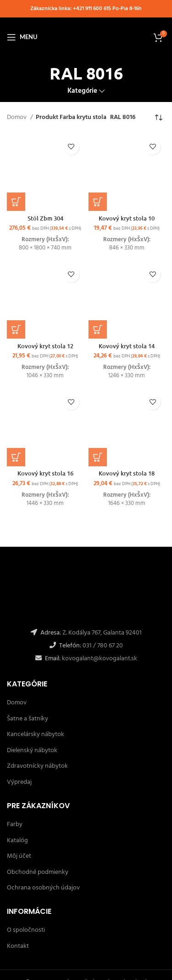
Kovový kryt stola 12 (45, 346)
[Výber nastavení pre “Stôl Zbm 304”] (16, 202)
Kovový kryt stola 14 (127, 346)
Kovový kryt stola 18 (127, 473)
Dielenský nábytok (32, 751)
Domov (17, 118)
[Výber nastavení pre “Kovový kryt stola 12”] (16, 329)
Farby (15, 824)
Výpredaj (19, 782)
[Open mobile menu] (22, 37)
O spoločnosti (26, 930)
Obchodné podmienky (38, 872)
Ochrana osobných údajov (43, 888)
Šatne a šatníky (28, 719)
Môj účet (19, 856)
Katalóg (17, 841)
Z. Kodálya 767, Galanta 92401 (102, 633)
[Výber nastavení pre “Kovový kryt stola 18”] (98, 457)
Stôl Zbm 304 (45, 218)
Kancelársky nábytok (36, 734)
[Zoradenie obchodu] (158, 118)
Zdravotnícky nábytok (37, 766)
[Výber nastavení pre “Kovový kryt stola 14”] (98, 329)
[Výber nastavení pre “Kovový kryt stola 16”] (16, 457)
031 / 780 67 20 (103, 646)
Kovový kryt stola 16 (45, 473)
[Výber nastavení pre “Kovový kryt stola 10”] (98, 202)
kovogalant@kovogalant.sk (99, 659)
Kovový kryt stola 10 (127, 218)
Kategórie (82, 91)
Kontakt (18, 946)
